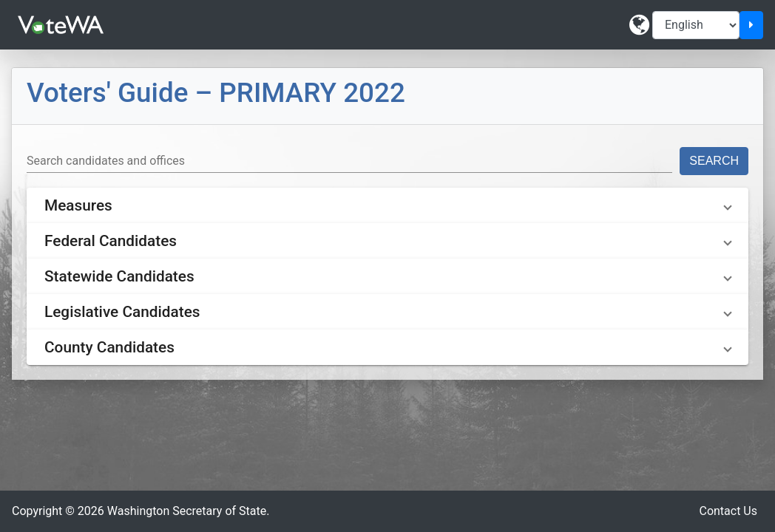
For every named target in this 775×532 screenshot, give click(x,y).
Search (714, 161)
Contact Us (728, 511)
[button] (387, 205)
